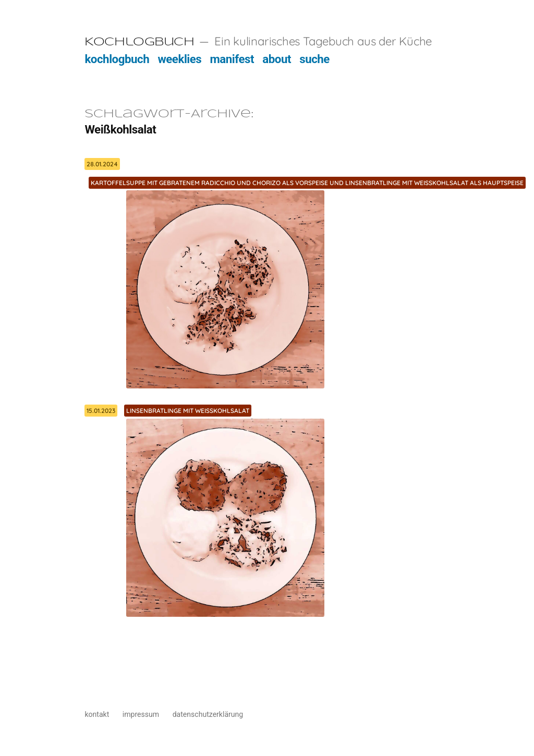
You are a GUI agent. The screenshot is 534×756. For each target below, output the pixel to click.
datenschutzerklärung (208, 714)
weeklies (179, 59)
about (277, 59)
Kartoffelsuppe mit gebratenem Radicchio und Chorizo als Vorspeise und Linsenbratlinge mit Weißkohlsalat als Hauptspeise (307, 183)
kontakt (97, 714)
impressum (141, 714)
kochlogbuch (117, 59)
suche (314, 59)
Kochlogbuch (139, 42)
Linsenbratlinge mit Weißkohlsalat (188, 411)
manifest (232, 59)
